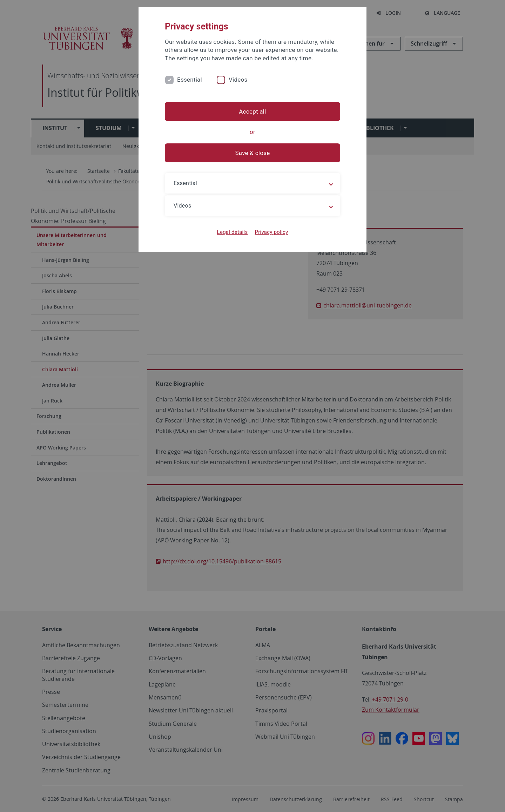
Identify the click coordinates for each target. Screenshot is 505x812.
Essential (190, 80)
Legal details (233, 232)
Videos (238, 80)
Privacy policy (271, 232)
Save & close (253, 153)
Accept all (252, 111)
